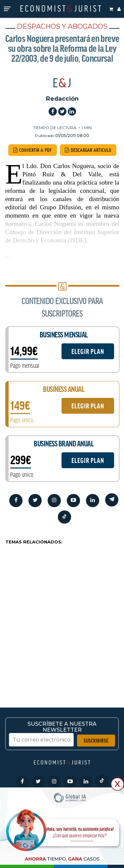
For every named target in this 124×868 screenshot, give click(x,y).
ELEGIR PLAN (88, 351)
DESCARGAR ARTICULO (88, 150)
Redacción (62, 99)
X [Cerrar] (117, 784)
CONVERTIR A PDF (33, 150)
